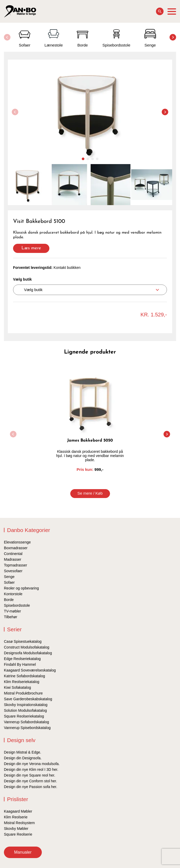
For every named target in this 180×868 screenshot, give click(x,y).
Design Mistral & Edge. (22, 752)
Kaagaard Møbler (18, 811)
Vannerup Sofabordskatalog (27, 722)
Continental (13, 554)
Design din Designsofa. (23, 758)
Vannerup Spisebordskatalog (27, 728)
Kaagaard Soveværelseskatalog (30, 670)
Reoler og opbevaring (21, 588)
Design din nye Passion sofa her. (31, 787)
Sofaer (9, 582)
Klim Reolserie (16, 817)
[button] (173, 37)
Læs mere (31, 248)
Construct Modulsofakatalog (27, 647)
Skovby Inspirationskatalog (26, 705)
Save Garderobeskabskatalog (28, 699)
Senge (9, 577)
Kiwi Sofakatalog (18, 687)
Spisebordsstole (17, 605)
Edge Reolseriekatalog (22, 659)
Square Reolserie (18, 834)
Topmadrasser (16, 565)
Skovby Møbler (16, 829)
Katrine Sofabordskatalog (24, 676)
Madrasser (13, 559)
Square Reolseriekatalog (24, 716)
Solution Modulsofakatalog (25, 710)
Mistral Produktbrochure (23, 693)
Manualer (23, 852)
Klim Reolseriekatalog (22, 682)
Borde (9, 600)
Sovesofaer (13, 571)
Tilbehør (11, 617)
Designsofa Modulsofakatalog (28, 653)
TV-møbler (12, 611)
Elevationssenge (17, 542)
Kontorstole (13, 594)
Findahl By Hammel (20, 664)
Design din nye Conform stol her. (30, 781)
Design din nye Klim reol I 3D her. (31, 769)
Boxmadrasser (16, 548)
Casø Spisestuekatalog (23, 641)
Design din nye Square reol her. (30, 775)
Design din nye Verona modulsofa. (32, 764)
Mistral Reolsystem (19, 823)
